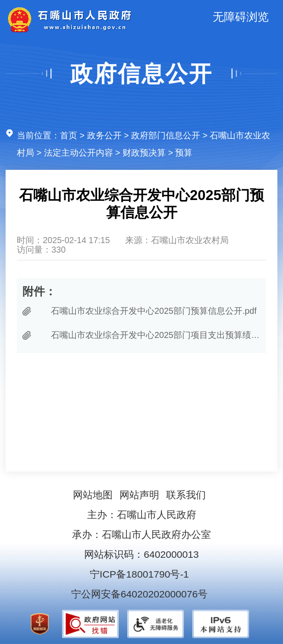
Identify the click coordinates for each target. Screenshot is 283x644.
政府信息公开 (141, 73)
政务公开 (104, 135)
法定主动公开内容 (79, 153)
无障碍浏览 (241, 17)
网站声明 (139, 495)
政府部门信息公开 (166, 135)
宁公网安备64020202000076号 (140, 594)
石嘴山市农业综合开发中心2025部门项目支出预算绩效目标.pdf (156, 335)
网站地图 (93, 495)
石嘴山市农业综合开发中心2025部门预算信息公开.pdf (154, 311)
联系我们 (186, 495)
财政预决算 (144, 153)
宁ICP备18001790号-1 (139, 574)
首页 (69, 135)
